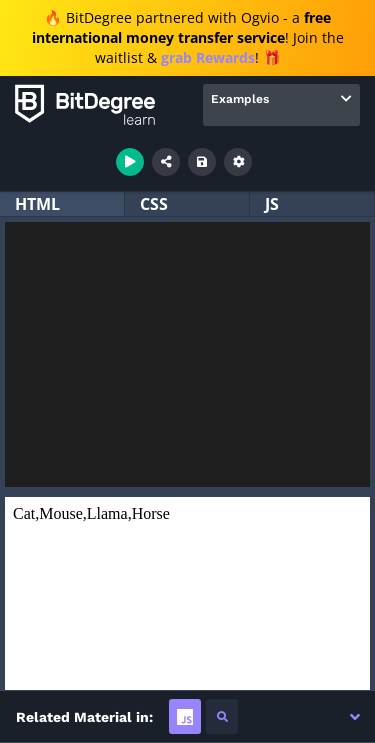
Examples (240, 99)
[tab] (185, 716)
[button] (355, 717)
